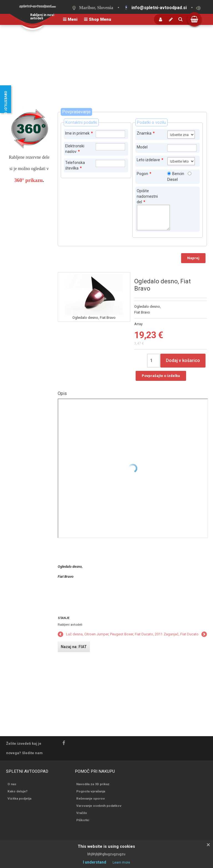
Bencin (178, 174)
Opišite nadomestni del (147, 196)
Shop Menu (98, 19)
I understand (95, 862)
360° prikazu (29, 180)
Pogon (144, 174)
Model (142, 147)
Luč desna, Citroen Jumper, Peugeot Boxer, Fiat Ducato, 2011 (114, 634)
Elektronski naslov (75, 149)
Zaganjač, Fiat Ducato (181, 634)
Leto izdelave (150, 160)
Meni (70, 19)
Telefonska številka (75, 165)
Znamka (146, 133)
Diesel (173, 179)
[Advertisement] (106, 66)
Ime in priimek (79, 133)
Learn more (121, 862)
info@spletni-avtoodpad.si (159, 8)
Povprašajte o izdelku (161, 376)
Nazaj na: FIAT (74, 647)
